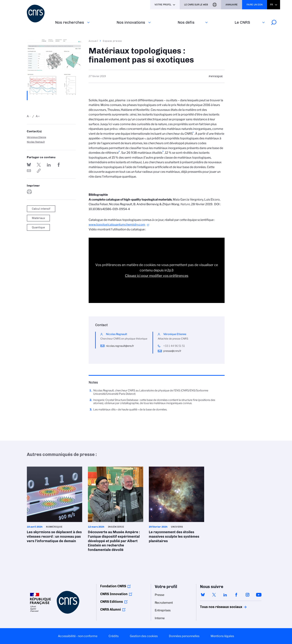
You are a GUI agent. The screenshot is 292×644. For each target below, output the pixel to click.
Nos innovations (131, 22)
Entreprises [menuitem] (163, 610)
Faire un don (255, 5)
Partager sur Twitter (39, 165)
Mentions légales (222, 636)
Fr (272, 5)
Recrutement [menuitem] (164, 603)
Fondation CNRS (113, 586)
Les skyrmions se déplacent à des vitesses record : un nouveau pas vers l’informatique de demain (55, 506)
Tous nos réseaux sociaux (215, 607)
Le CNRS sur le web (196, 5)
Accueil (93, 41)
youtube (259, 595)
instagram (247, 595)
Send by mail (29, 171)
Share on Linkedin (49, 165)
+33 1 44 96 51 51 (174, 346)
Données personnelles (184, 636)
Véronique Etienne (36, 137)
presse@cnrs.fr (172, 351)
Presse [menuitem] (160, 595)
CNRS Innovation (114, 594)
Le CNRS (242, 22)
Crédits (114, 636)
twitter (214, 595)
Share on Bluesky (29, 165)
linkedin (225, 595)
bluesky (203, 595)
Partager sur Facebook (59, 165)
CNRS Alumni (111, 609)
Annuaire (232, 5)
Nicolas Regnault (36, 142)
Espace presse (112, 41)
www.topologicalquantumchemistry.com (117, 225)
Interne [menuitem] (160, 618)
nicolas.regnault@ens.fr (120, 346)
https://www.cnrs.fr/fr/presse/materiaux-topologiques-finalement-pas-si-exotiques (39, 171)
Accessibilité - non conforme (78, 636)
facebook (236, 595)
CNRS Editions (112, 602)
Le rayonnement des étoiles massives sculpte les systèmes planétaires (177, 506)
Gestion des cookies (144, 636)
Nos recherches (70, 22)
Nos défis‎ (186, 22)
